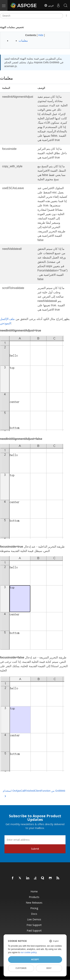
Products (34, 897)
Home (34, 891)
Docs (34, 914)
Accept (35, 959)
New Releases (34, 903)
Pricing (34, 908)
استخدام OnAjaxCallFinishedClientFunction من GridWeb (34, 793)
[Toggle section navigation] (66, 16)
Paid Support (34, 931)
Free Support (34, 925)
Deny (49, 968)
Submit (35, 849)
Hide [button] (41, 35)
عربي (49, 5)
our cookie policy (29, 952)
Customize (21, 968)
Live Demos (34, 919)
